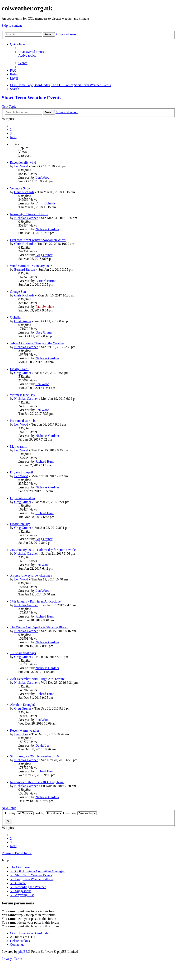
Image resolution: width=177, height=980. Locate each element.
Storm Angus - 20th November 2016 (34, 756)
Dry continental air (23, 498)
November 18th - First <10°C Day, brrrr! (37, 782)
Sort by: (48, 813)
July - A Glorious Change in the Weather (37, 343)
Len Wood (21, 166)
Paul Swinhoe (45, 307)
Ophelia (15, 317)
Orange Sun (18, 292)
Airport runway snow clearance (31, 576)
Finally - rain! (19, 369)
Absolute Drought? (23, 705)
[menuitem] (31, 52)
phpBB (23, 952)
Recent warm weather (24, 730)
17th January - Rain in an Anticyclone (35, 601)
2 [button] (11, 130)
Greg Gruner (44, 255)
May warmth (19, 446)
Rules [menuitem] (14, 74)
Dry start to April (21, 472)
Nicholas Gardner (26, 218)
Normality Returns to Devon (29, 214)
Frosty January (20, 524)
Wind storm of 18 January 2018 (31, 266)
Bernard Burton (25, 270)
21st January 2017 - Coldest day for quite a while (43, 550)
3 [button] (11, 133)
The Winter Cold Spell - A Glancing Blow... (39, 627)
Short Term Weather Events (31, 98)
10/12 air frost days (23, 653)
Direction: (80, 813)
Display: (19, 813)
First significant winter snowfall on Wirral (38, 240)
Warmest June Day (23, 395)
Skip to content (12, 26)
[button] (13, 137)
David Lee (21, 734)
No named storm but (24, 421)
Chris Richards (24, 192)
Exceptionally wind (23, 163)
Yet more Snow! (21, 188)
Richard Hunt (45, 461)
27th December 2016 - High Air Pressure (37, 679)
